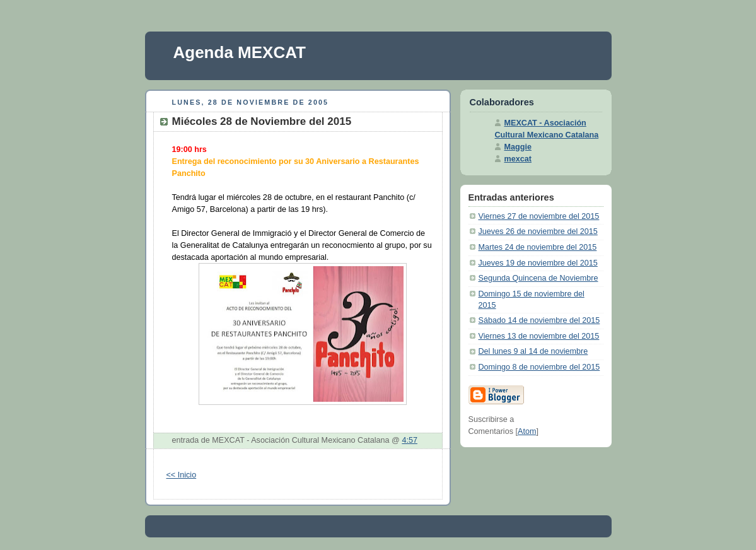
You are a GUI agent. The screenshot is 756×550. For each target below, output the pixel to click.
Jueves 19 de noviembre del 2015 (538, 263)
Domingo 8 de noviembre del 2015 (539, 367)
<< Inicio (182, 475)
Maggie (518, 147)
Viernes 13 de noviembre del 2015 (539, 336)
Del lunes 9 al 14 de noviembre (533, 351)
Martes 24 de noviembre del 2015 (538, 247)
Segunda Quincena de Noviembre (538, 278)
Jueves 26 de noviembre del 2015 (538, 231)
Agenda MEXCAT (240, 52)
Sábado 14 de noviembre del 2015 (539, 320)
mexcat (518, 159)
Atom (527, 431)
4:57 (410, 440)
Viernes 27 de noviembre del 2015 (539, 216)
